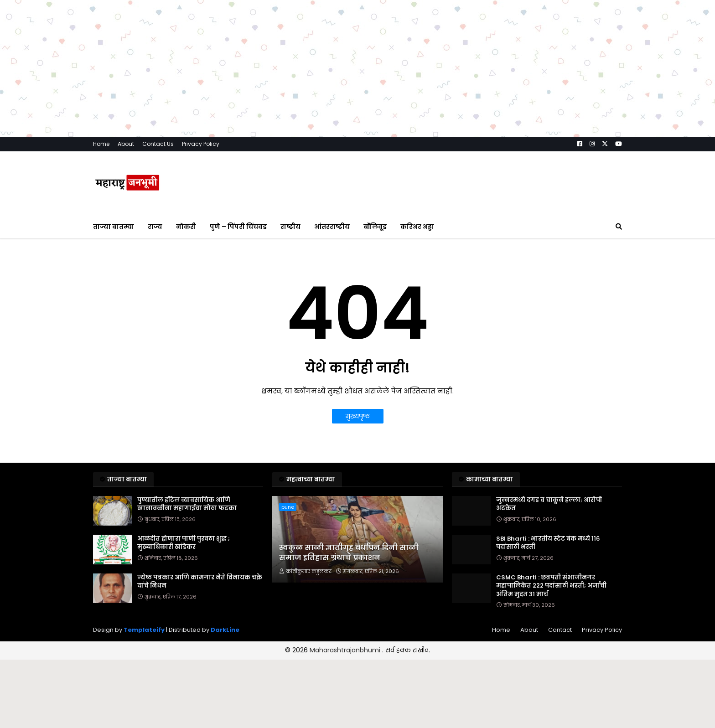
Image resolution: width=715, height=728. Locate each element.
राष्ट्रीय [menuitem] (290, 227)
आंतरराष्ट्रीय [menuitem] (332, 227)
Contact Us (158, 144)
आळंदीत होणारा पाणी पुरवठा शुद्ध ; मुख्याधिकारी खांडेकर (184, 543)
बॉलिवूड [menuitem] (375, 227)
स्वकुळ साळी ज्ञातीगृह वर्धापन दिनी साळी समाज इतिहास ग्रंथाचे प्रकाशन (349, 553)
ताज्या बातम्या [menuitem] (114, 227)
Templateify (144, 630)
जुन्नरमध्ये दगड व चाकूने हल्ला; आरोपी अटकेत (549, 504)
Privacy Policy (201, 144)
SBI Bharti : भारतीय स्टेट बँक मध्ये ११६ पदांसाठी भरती (548, 543)
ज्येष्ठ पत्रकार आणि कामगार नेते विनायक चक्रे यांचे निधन (200, 582)
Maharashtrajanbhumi (346, 650)
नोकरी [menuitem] (186, 227)
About (126, 144)
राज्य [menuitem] (155, 227)
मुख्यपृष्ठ (358, 416)
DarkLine (225, 630)
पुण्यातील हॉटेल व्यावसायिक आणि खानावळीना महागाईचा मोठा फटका (187, 504)
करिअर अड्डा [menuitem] (417, 227)
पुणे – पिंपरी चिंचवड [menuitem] (238, 227)
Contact (560, 630)
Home (101, 144)
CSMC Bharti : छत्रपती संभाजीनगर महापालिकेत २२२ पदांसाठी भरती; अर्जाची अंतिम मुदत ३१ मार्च (551, 586)
